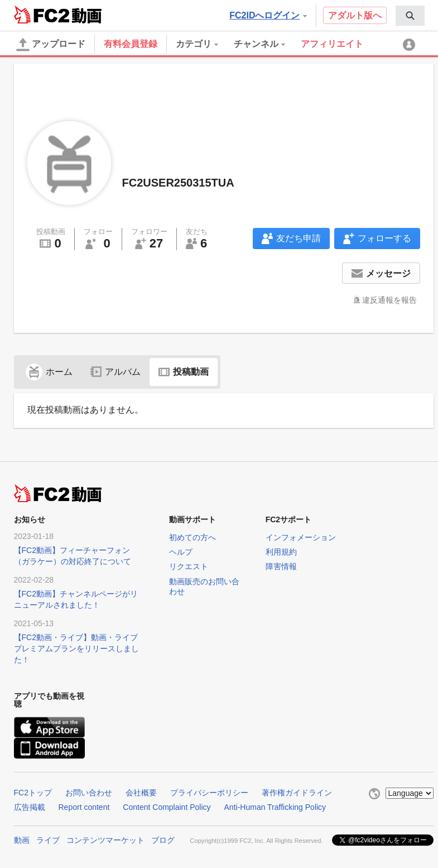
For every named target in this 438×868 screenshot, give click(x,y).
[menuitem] (410, 16)
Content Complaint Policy (167, 807)
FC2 (42, 15)
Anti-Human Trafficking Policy (275, 807)
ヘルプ (181, 552)
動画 (22, 840)
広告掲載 (30, 807)
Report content (84, 807)
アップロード (51, 45)
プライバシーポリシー (209, 793)
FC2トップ (33, 793)
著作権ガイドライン (297, 793)
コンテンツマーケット (105, 840)
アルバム (115, 372)
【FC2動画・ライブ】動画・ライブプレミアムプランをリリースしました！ (76, 648)
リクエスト (189, 566)
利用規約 (281, 552)
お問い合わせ (89, 793)
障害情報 (281, 566)
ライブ (48, 840)
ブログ (163, 840)
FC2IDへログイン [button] (268, 15)
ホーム (49, 372)
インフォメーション (301, 537)
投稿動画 (184, 372)
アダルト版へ (355, 15)
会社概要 (141, 793)
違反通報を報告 (389, 300)
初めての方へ (192, 537)
